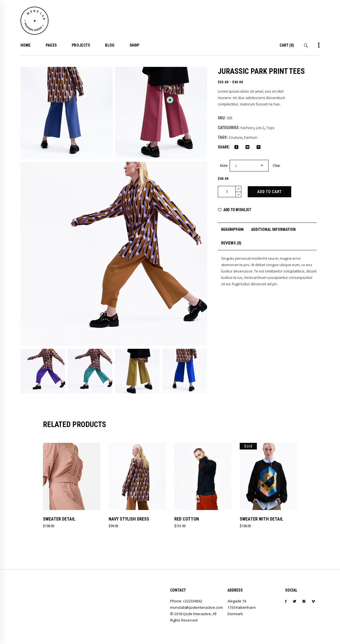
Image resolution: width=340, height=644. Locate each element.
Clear (276, 166)
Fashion (247, 128)
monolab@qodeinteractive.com (196, 607)
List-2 (260, 128)
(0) (287, 45)
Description (232, 229)
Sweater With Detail (261, 519)
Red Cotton (187, 519)
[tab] (232, 230)
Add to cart (269, 192)
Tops (270, 128)
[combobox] (249, 166)
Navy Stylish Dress (129, 519)
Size (224, 165)
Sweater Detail (59, 519)
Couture (235, 137)
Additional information (273, 229)
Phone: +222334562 (186, 601)
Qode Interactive (197, 614)
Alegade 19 (237, 601)
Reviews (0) (231, 243)
